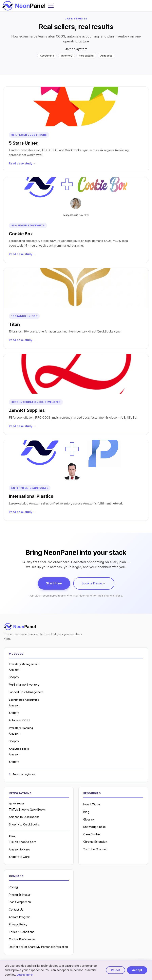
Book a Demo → (94, 583)
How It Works (92, 804)
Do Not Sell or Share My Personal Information (38, 947)
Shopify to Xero (19, 857)
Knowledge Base (95, 827)
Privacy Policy (18, 924)
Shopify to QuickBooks (24, 824)
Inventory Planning (21, 728)
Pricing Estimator (20, 895)
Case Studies (92, 834)
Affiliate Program (20, 917)
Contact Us (16, 909)
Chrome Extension (95, 842)
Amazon (14, 670)
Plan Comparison (20, 902)
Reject (115, 970)
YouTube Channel (95, 849)
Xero (12, 836)
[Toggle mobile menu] (51, 6)
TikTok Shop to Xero (23, 842)
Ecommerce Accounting (24, 700)
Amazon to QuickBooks (24, 817)
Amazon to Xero (19, 849)
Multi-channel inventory (24, 685)
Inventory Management (24, 664)
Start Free (54, 583)
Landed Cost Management (26, 692)
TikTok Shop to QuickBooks (27, 809)
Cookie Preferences (22, 939)
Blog (86, 812)
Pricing (13, 887)
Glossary (89, 819)
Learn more (25, 975)
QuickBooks (17, 803)
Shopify (14, 677)
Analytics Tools (19, 749)
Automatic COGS (20, 720)
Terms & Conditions (22, 932)
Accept (137, 970)
